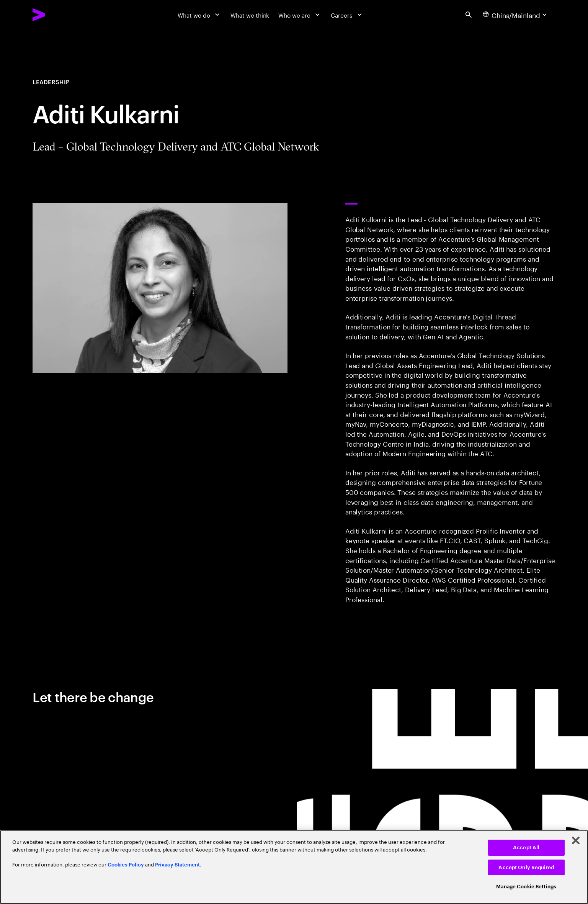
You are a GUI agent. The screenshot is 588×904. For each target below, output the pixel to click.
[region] (294, 867)
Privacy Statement (177, 865)
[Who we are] (300, 15)
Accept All (526, 847)
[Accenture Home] (57, 15)
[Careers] (347, 15)
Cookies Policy (126, 865)
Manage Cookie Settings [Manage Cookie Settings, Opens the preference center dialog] (526, 887)
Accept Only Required (526, 867)
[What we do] (199, 15)
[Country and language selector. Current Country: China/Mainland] (516, 15)
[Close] (576, 840)
